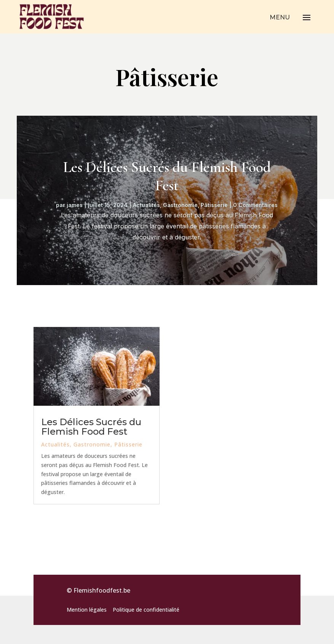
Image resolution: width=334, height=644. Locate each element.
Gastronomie (180, 205)
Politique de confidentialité (146, 610)
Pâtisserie (214, 205)
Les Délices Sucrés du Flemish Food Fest (167, 176)
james (75, 205)
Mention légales (87, 610)
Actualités (146, 205)
